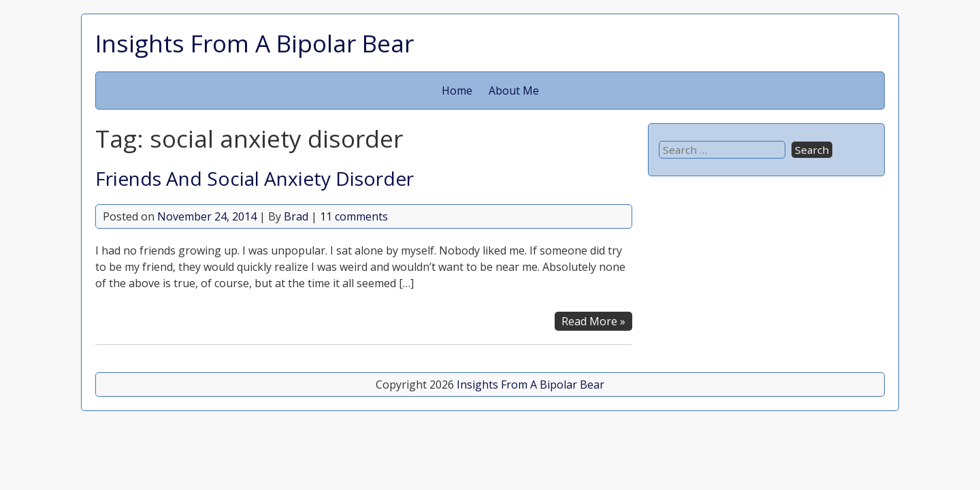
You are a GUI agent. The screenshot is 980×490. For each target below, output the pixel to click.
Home (457, 91)
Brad (296, 216)
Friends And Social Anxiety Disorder (255, 178)
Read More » (593, 321)
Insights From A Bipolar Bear (255, 43)
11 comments (354, 216)
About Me (514, 91)
